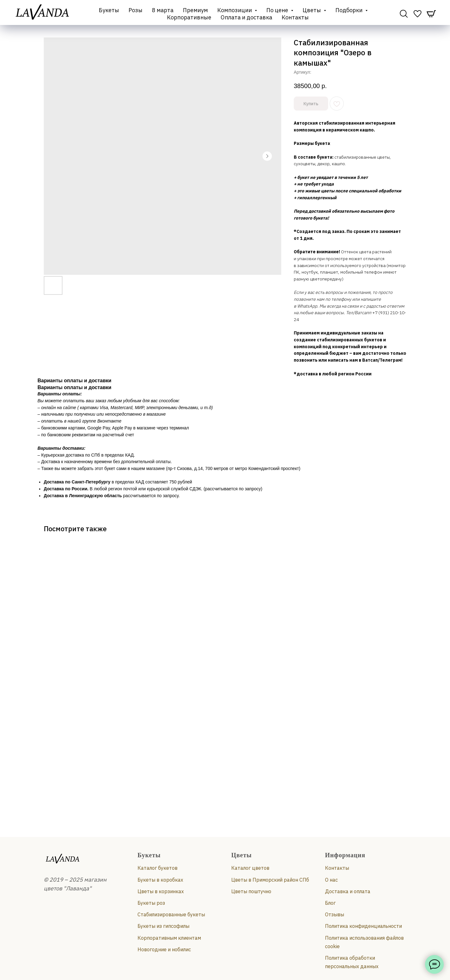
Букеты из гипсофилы (163, 926)
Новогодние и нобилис (164, 949)
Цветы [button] (312, 10)
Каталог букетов (157, 868)
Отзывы (335, 914)
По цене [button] (278, 10)
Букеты (109, 10)
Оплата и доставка (246, 17)
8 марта (163, 10)
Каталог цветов (250, 868)
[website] (404, 14)
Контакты (295, 17)
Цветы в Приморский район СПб (270, 880)
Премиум (195, 10)
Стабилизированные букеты (171, 914)
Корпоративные (189, 17)
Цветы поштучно (251, 891)
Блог (330, 903)
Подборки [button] (350, 10)
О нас (331, 880)
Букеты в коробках (160, 880)
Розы (135, 10)
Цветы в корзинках (161, 891)
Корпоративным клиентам (169, 938)
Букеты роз (151, 903)
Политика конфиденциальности (363, 926)
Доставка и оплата (348, 891)
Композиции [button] (235, 10)
